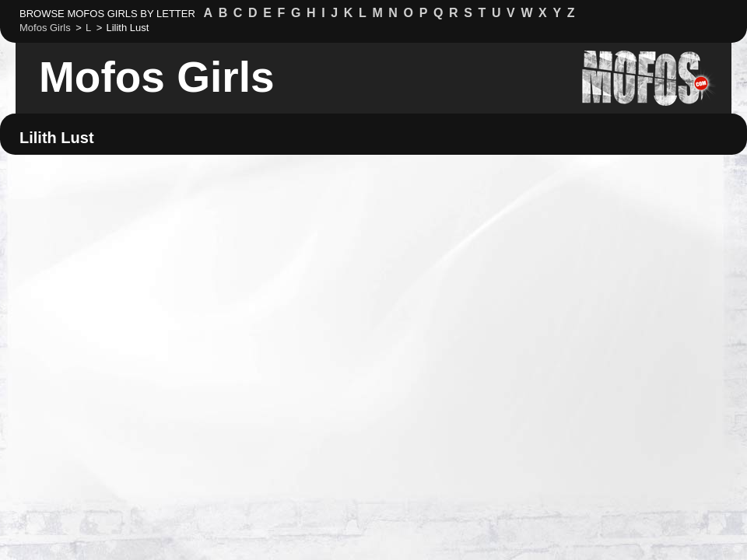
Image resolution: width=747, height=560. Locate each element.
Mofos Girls (157, 77)
